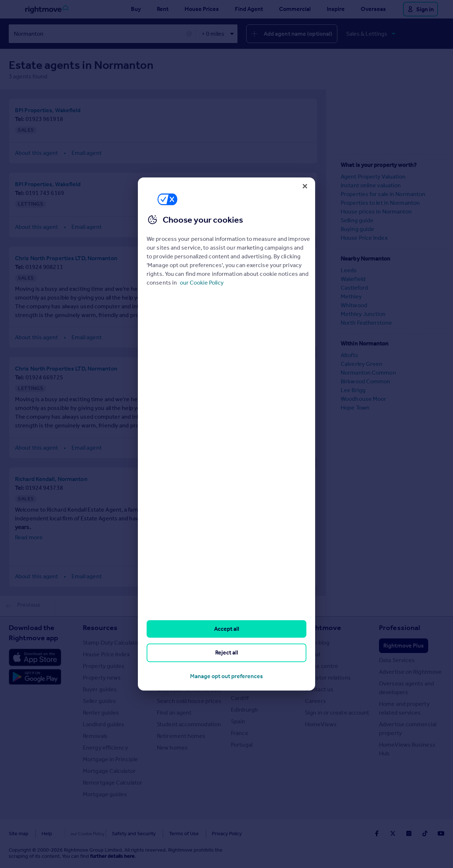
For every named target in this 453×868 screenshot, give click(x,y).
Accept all (227, 629)
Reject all (227, 652)
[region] (226, 434)
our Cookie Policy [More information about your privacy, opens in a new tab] (202, 283)
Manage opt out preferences (226, 676)
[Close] (305, 186)
